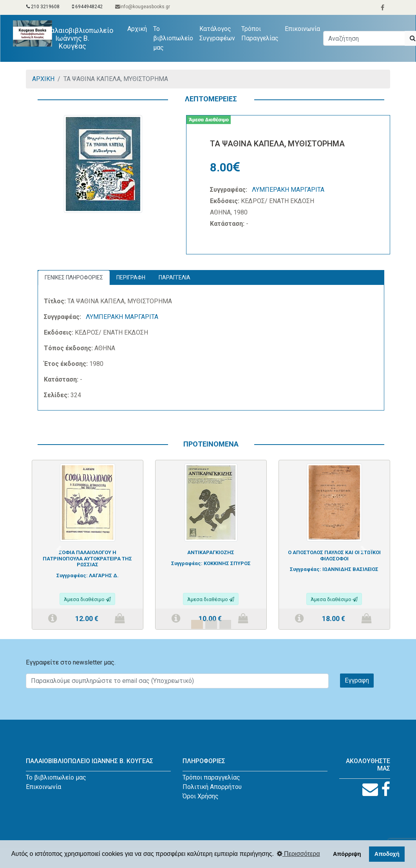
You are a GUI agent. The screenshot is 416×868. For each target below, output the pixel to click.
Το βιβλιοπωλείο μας (173, 38)
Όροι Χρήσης (201, 796)
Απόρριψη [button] (347, 854)
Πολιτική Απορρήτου (212, 787)
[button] (59, 549)
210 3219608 (43, 7)
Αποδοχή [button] (387, 854)
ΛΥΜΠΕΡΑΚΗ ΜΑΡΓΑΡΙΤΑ (288, 190)
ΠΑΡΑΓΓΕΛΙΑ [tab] (175, 277)
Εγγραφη (357, 680)
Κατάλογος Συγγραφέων (217, 33)
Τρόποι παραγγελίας (211, 777)
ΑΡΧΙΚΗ (43, 79)
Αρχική (139, 28)
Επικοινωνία (302, 29)
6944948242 (87, 7)
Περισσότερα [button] (298, 854)
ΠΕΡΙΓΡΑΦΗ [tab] (131, 277)
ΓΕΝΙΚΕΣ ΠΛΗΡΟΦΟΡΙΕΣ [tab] (74, 277)
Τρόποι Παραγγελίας (260, 33)
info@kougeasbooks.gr (143, 7)
